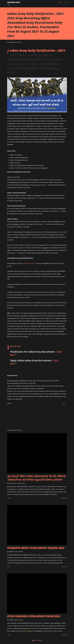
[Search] (60, 2)
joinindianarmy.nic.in (30, 263)
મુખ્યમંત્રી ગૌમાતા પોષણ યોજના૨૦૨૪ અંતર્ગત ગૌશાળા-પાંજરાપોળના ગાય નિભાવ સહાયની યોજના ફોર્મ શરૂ (36, 478)
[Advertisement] (37, 418)
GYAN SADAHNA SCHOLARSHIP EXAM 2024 (34, 616)
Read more (64, 498)
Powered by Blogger (37, 640)
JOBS (12, 403)
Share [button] (64, 403)
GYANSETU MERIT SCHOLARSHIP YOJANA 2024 (36, 548)
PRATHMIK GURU (14, 2)
